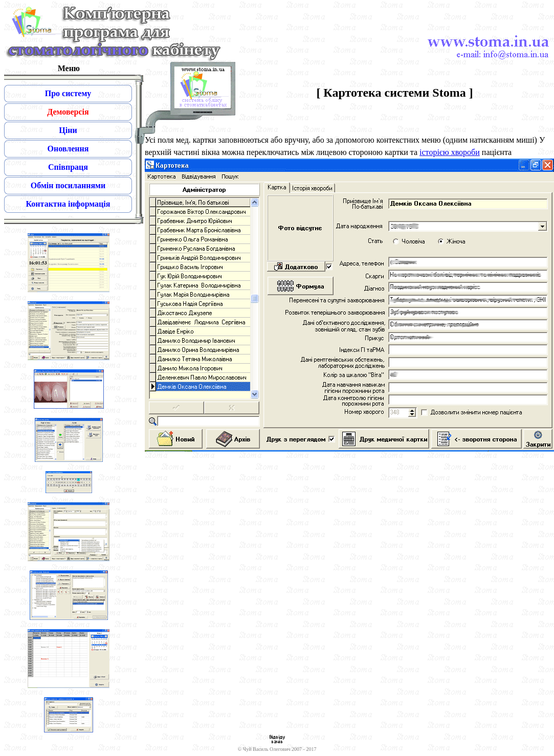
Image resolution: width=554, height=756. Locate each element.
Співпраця (68, 167)
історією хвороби (450, 152)
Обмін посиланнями (68, 185)
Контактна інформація (68, 204)
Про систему (68, 93)
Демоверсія (68, 112)
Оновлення (68, 149)
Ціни (68, 130)
